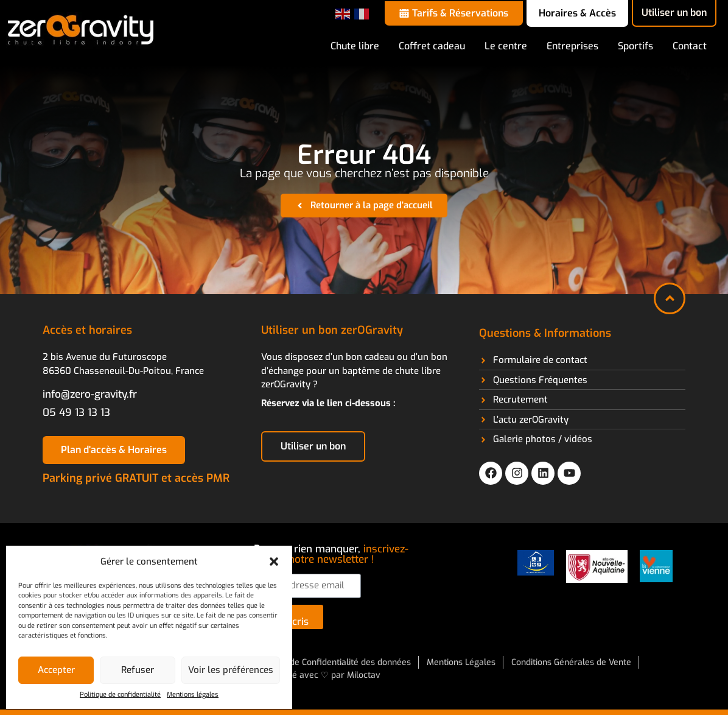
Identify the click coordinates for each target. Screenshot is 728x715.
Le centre (506, 46)
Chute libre (355, 46)
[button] (274, 562)
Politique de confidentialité (120, 695)
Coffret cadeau (432, 46)
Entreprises (572, 46)
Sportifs (635, 46)
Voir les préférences (231, 670)
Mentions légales (193, 695)
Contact (690, 46)
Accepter (56, 670)
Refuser (138, 670)
